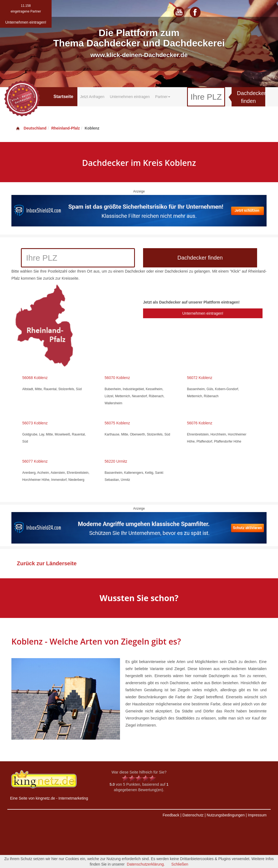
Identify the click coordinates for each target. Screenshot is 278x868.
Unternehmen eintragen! (203, 313)
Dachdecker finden (251, 97)
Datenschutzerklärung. (146, 864)
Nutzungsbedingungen (226, 815)
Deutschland (31, 128)
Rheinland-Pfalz (66, 128)
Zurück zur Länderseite (47, 563)
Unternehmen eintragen (130, 97)
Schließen (180, 864)
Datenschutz (193, 815)
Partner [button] (163, 97)
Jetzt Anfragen (92, 97)
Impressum (257, 815)
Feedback (171, 815)
